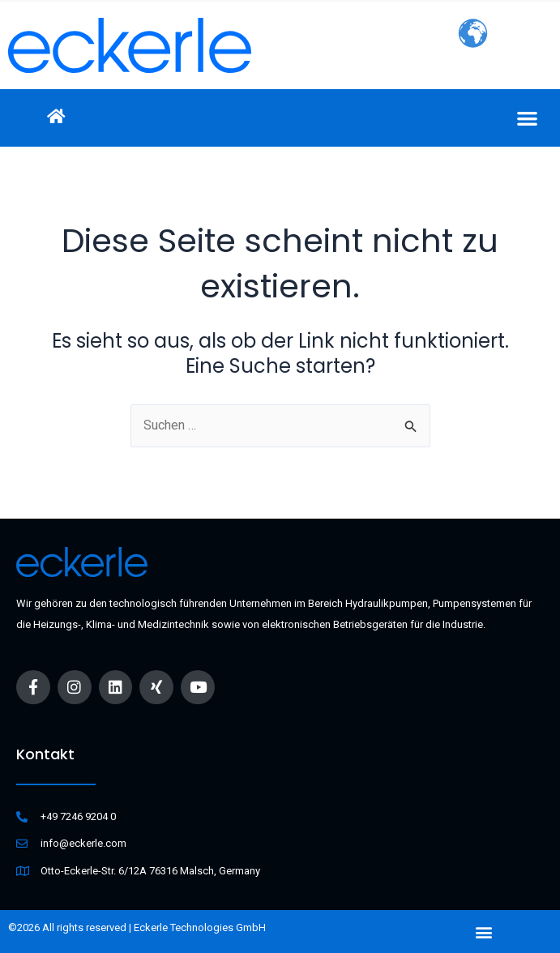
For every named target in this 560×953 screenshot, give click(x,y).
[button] (527, 118)
